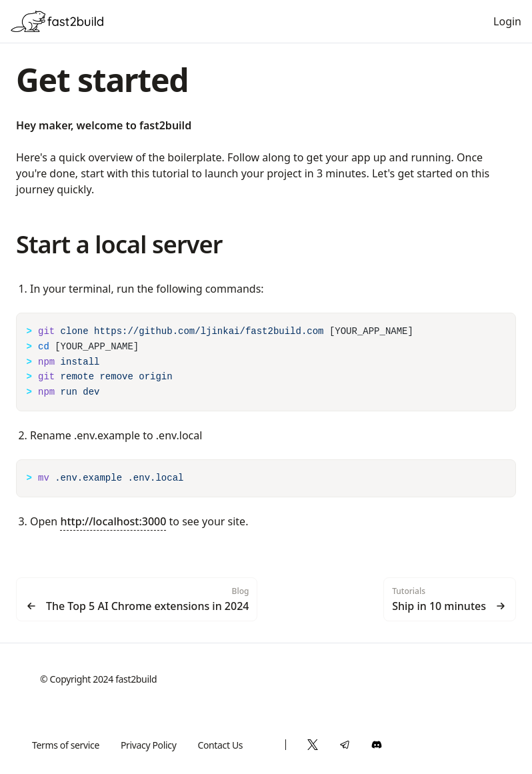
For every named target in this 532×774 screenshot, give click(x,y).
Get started (102, 80)
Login (507, 21)
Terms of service (66, 745)
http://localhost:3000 (113, 521)
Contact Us (220, 745)
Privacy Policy (148, 745)
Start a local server (119, 244)
